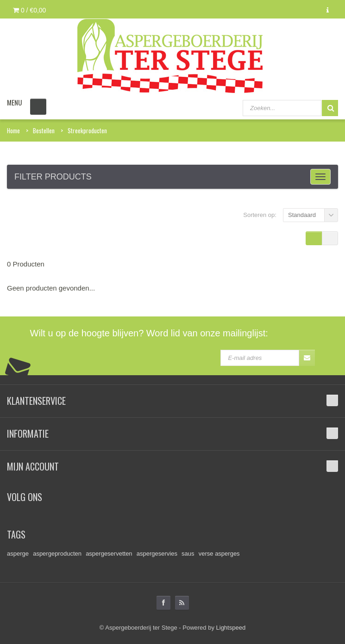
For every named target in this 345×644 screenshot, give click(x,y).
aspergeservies (157, 554)
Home (13, 130)
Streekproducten (87, 130)
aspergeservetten (109, 554)
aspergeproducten (57, 554)
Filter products (53, 177)
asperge (18, 554)
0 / (29, 10)
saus (188, 554)
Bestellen (44, 130)
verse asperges (219, 554)
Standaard (302, 215)
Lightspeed (231, 628)
